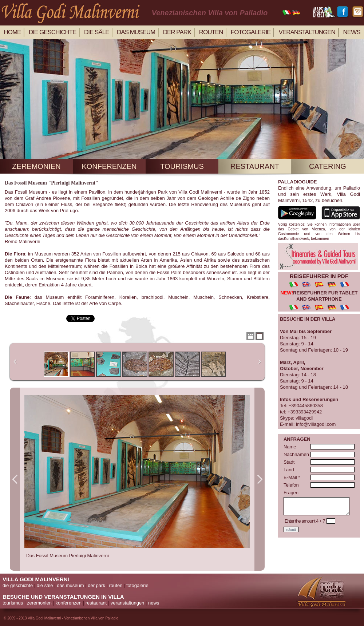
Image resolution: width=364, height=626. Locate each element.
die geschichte (53, 32)
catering (328, 166)
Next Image (260, 479)
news (352, 32)
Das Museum (136, 32)
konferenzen (109, 166)
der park (177, 32)
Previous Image (15, 479)
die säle (97, 32)
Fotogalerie (251, 32)
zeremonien (36, 166)
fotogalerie (137, 585)
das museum (70, 585)
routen (211, 32)
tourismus (182, 166)
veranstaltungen (307, 32)
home (12, 32)
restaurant (255, 166)
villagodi (304, 418)
